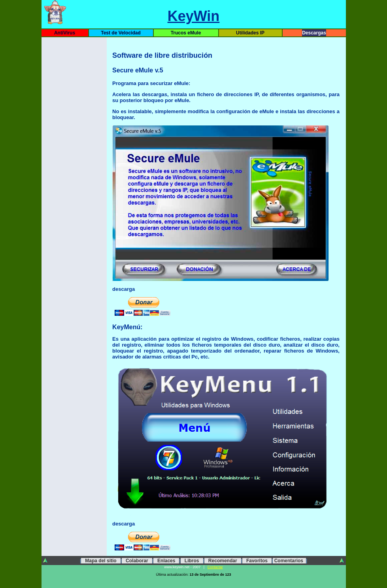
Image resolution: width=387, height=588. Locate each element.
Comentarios (289, 561)
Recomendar (223, 561)
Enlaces (166, 561)
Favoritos (257, 561)
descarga (124, 524)
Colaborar (137, 561)
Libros (192, 561)
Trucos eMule (186, 33)
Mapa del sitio (101, 561)
